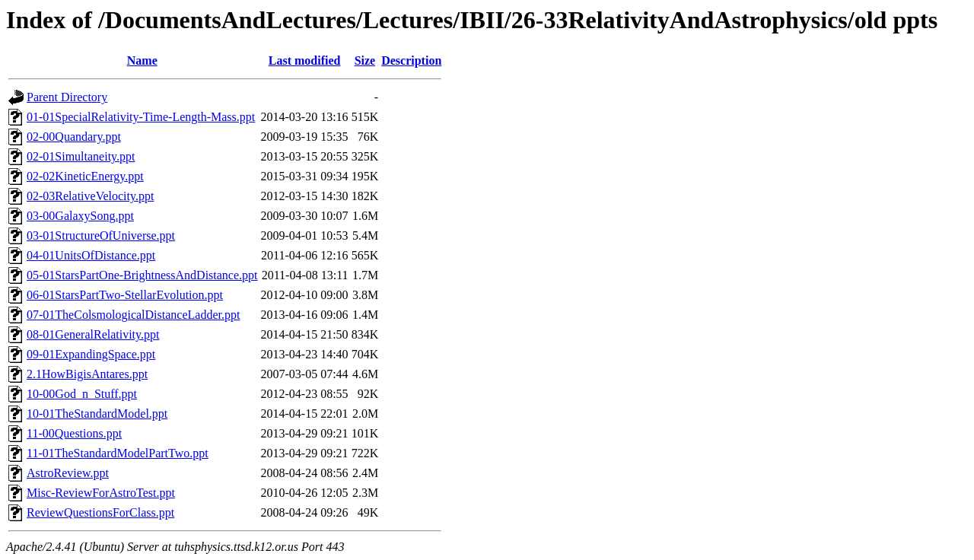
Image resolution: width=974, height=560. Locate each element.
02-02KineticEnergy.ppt (85, 176)
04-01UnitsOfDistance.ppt (91, 255)
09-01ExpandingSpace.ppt (91, 354)
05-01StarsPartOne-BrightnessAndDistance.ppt (142, 275)
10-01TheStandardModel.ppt (97, 414)
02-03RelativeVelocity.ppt (90, 196)
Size (365, 60)
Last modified (305, 60)
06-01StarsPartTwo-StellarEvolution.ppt (125, 295)
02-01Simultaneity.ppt (81, 156)
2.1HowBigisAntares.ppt (87, 374)
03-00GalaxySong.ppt (80, 216)
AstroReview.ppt (68, 473)
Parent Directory (67, 97)
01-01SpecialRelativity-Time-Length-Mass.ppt (141, 117)
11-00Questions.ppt (74, 433)
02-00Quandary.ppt (74, 137)
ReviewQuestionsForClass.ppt (100, 512)
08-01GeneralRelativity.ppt (93, 334)
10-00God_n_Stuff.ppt (82, 394)
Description (411, 60)
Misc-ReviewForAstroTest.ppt (101, 493)
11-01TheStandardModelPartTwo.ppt (118, 453)
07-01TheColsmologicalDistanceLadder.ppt (133, 315)
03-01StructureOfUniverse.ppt (101, 235)
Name (142, 60)
